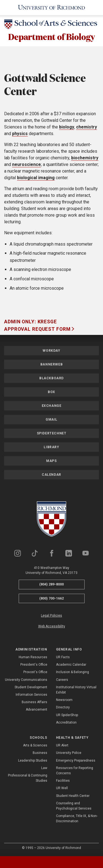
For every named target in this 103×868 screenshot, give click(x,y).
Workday (51, 351)
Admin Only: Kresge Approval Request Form (38, 325)
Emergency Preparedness (76, 760)
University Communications (26, 680)
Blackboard (51, 378)
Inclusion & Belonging (73, 672)
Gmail (51, 420)
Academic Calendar (71, 665)
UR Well (62, 788)
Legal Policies (51, 616)
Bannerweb (51, 364)
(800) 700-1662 (51, 598)
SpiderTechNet (52, 433)
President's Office (34, 665)
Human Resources (33, 657)
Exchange (52, 406)
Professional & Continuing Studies (28, 778)
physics (20, 134)
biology (67, 127)
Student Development (31, 687)
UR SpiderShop (67, 715)
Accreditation (66, 722)
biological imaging (36, 178)
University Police (69, 753)
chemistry (87, 127)
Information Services (31, 695)
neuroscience (27, 164)
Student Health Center (73, 796)
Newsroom (64, 700)
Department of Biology (52, 37)
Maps (51, 461)
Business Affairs (34, 702)
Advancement (37, 710)
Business (40, 753)
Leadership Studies (33, 760)
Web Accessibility (52, 626)
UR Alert (62, 745)
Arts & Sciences (35, 745)
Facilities (63, 781)
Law (44, 768)
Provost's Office (35, 672)
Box (51, 392)
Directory (63, 707)
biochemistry (85, 158)
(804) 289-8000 (51, 584)
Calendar (51, 475)
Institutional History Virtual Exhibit (76, 690)
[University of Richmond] (51, 8)
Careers (62, 680)
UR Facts (63, 657)
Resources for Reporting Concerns (75, 771)
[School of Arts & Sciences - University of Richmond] (51, 25)
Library (51, 447)
